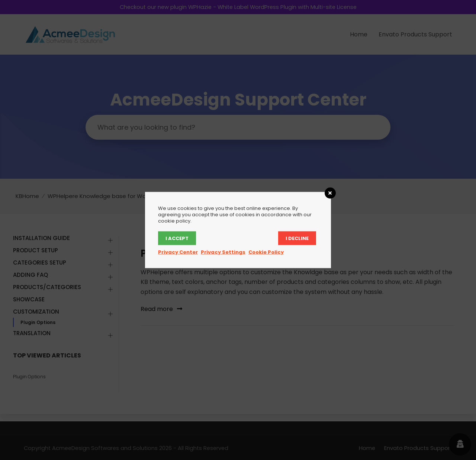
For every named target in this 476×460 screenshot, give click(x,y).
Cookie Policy (266, 252)
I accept (177, 238)
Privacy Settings (223, 252)
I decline (297, 238)
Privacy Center (178, 252)
